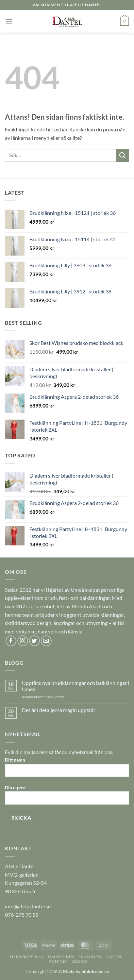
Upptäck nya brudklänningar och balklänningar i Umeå (75, 686)
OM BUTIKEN (61, 957)
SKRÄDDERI (90, 957)
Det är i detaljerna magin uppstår (59, 710)
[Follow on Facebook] (11, 641)
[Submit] (123, 155)
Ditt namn (67, 769)
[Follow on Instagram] (23, 641)
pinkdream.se (95, 971)
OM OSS (114, 957)
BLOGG (80, 961)
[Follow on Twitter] (34, 641)
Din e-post (67, 797)
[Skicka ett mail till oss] (46, 641)
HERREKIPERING (27, 957)
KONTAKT (59, 961)
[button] (9, 21)
